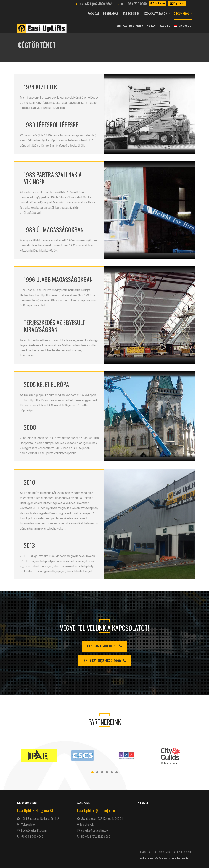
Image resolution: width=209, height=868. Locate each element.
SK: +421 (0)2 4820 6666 (105, 661)
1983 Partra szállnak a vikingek (53, 178)
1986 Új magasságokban (54, 230)
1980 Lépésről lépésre (51, 124)
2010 (29, 482)
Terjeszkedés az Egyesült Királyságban (54, 326)
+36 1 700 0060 (136, 4)
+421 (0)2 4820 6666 (98, 4)
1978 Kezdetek (40, 87)
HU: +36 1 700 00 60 (105, 646)
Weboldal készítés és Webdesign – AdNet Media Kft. (166, 859)
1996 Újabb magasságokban (58, 279)
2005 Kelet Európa (46, 384)
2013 (29, 545)
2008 (30, 427)
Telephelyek (85, 825)
